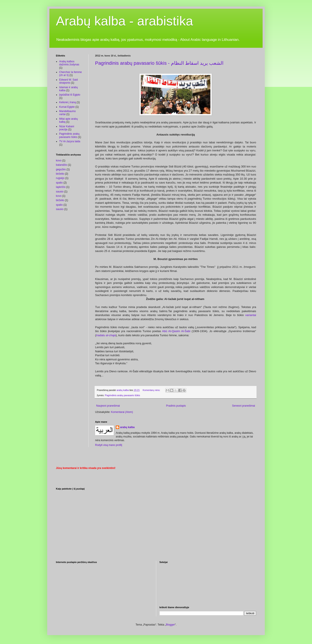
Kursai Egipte (67, 107)
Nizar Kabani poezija (67, 128)
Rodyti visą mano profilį (109, 445)
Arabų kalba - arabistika (124, 21)
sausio (60, 192)
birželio (60, 174)
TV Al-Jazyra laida (70, 141)
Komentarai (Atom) (122, 412)
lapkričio (61, 187)
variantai (251, 315)
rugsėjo (60, 178)
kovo (59, 161)
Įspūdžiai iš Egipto (70, 95)
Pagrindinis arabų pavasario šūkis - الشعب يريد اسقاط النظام (159, 63)
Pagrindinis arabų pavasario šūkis (122, 395)
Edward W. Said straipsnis (68, 81)
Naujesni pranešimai (108, 406)
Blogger (170, 625)
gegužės (61, 169)
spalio (59, 183)
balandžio (61, 165)
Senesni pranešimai (244, 406)
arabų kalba (127, 427)
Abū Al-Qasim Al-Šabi (176, 331)
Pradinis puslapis (176, 406)
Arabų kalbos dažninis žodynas (69, 63)
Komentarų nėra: (152, 390)
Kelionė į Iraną (68, 102)
